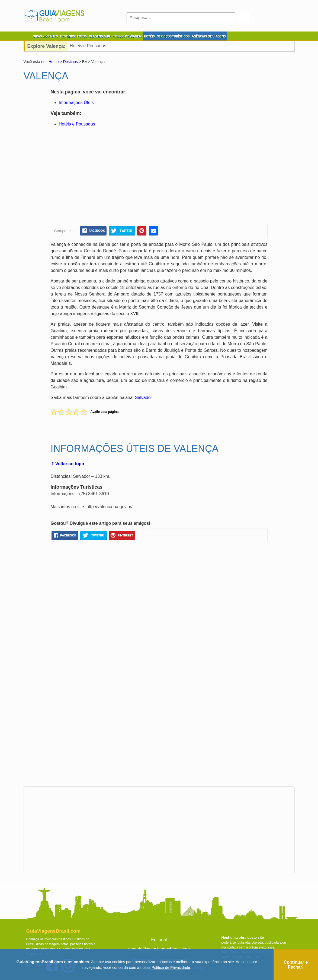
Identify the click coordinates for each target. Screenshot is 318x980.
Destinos (70, 62)
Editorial (159, 940)
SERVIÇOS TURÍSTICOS (173, 36)
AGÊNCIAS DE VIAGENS (209, 36)
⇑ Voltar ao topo (68, 464)
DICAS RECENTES (45, 36)
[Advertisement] (103, 176)
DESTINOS (68, 36)
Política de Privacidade (171, 968)
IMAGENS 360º (100, 36)
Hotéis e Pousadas (88, 46)
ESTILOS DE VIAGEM (127, 36)
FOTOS (82, 36)
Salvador (144, 398)
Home (54, 62)
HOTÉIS (149, 36)
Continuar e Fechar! (296, 965)
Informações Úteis (76, 103)
